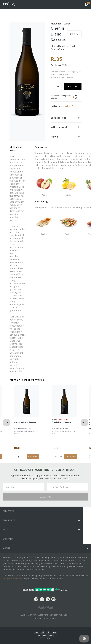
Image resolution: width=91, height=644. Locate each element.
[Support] (84, 639)
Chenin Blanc (57, 46)
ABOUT (7, 548)
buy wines (8, 511)
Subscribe (46, 497)
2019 (73, 34)
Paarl (72, 46)
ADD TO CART (33, 457)
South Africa (57, 49)
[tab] (66, 118)
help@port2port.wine (13, 579)
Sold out (73, 86)
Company (8, 539)
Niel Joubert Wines (69, 106)
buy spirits (9, 520)
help (6, 530)
